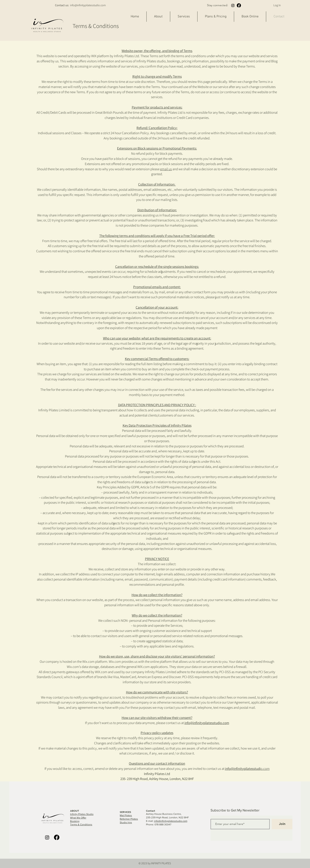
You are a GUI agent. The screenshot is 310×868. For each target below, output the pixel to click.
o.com (247, 769)
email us (166, 169)
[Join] (282, 824)
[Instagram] (233, 5)
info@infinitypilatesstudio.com (88, 5)
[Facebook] (239, 5)
